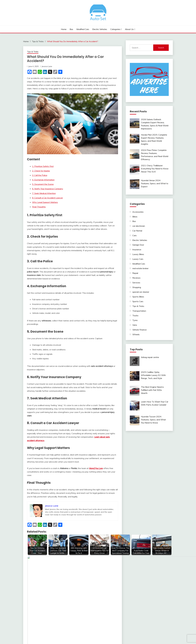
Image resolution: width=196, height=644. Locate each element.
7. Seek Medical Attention (44, 193)
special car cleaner (141, 292)
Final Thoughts (39, 207)
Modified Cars (83, 29)
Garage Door (138, 245)
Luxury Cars (138, 259)
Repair (135, 273)
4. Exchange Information (43, 180)
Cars (134, 235)
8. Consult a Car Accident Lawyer (47, 198)
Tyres (135, 320)
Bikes (135, 217)
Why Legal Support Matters (45, 202)
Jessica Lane (47, 66)
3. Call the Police (40, 175)
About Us (129, 29)
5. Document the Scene (43, 184)
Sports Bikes (138, 297)
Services (136, 283)
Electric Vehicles (100, 29)
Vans (135, 325)
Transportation (139, 311)
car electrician (139, 226)
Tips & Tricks (33, 52)
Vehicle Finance (139, 330)
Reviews (136, 278)
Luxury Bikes (138, 254)
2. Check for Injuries (41, 171)
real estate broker (140, 268)
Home (64, 29)
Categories (115, 29)
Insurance (137, 250)
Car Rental (137, 231)
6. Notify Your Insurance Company (48, 189)
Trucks (135, 315)
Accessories (138, 212)
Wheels (136, 334)
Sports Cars (138, 301)
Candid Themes (123, 637)
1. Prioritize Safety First (43, 166)
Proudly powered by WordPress (80, 637)
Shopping (137, 287)
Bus (71, 29)
